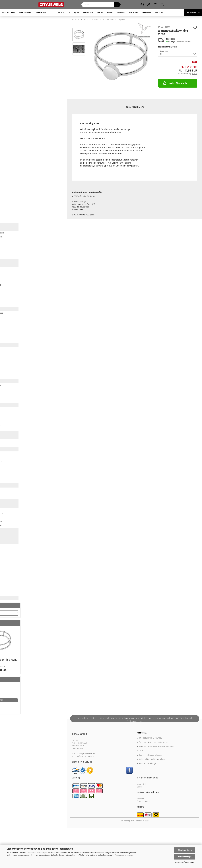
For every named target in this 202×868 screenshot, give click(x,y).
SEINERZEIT (88, 13)
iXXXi (52, 13)
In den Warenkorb (175, 83)
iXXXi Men (147, 13)
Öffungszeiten (193, 13)
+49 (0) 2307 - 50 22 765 (86, 756)
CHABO (110, 13)
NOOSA (100, 13)
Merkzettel (141, 784)
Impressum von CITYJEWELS (151, 738)
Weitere (159, 13)
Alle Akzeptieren (185, 850)
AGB (141, 751)
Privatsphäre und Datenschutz (152, 759)
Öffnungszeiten (143, 801)
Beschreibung (135, 107)
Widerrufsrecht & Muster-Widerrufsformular (158, 747)
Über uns (140, 799)
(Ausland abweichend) (183, 42)
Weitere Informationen (185, 862)
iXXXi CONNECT (26, 13)
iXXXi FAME (41, 13)
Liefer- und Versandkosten (151, 755)
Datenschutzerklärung (123, 855)
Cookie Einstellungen (148, 764)
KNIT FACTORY (64, 13)
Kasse (139, 787)
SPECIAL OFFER (9, 13)
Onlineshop (125, 821)
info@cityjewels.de (87, 754)
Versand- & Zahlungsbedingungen (154, 742)
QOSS (77, 13)
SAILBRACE (134, 13)
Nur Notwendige (185, 857)
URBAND (121, 13)
